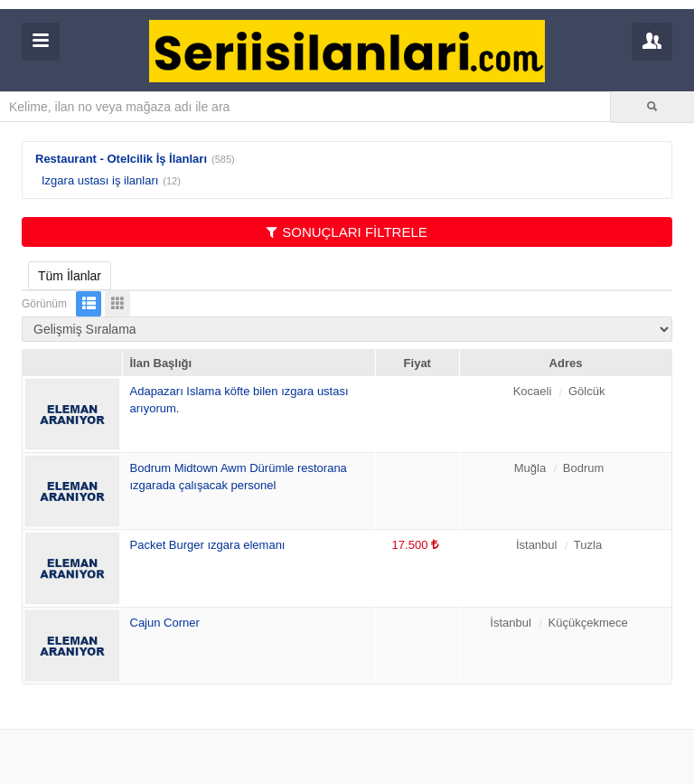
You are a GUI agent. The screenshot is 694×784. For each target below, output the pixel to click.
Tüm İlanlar (70, 276)
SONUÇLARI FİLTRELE (347, 232)
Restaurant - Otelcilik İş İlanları (121, 159)
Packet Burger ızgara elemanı (208, 545)
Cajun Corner (165, 623)
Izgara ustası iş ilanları (100, 180)
